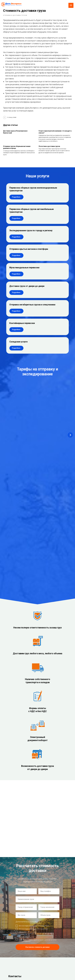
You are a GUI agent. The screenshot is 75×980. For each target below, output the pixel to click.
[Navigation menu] (71, 5)
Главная (42, 924)
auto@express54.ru (16, 837)
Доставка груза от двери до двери (27, 289)
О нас (41, 927)
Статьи (42, 939)
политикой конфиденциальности (41, 773)
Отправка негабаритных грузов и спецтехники (32, 307)
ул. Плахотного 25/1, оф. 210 (20, 849)
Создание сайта (11, 929)
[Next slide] (70, 398)
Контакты (42, 945)
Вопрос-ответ (43, 936)
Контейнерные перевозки (22, 326)
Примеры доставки (45, 930)
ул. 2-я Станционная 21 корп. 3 (21, 858)
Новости (42, 933)
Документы (43, 942)
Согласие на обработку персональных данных (19, 936)
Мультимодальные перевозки (24, 270)
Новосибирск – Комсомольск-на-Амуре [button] (22, 390)
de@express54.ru (15, 831)
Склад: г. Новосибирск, (18, 855)
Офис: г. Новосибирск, (18, 846)
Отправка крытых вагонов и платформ (29, 252)
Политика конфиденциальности (15, 932)
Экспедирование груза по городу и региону (31, 233)
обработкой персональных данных (31, 774)
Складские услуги (18, 344)
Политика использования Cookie (16, 934)
